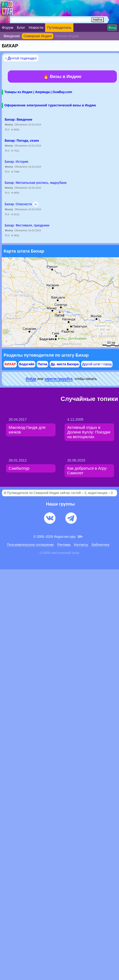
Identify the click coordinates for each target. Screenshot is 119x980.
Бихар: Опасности (18, 204)
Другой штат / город (97, 364)
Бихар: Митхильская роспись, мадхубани (36, 183)
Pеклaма (64, 545)
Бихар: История (16, 162)
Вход (112, 28)
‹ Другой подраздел (21, 58)
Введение (12, 36)
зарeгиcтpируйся (59, 379)
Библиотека (101, 545)
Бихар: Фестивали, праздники (27, 225)
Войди (31, 379)
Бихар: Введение (18, 120)
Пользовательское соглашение (30, 545)
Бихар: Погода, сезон (22, 141)
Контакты (81, 545)
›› (36, 204)
